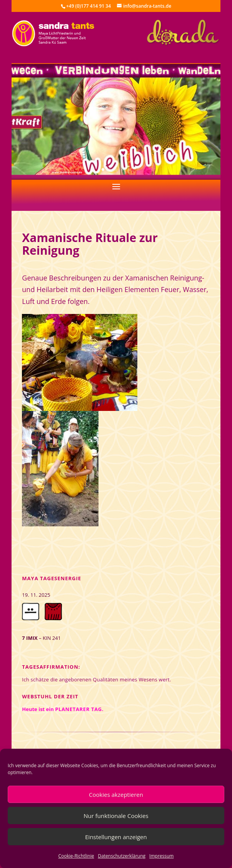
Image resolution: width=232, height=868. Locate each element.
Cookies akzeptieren (116, 795)
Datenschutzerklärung (122, 856)
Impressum (161, 856)
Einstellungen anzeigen (116, 837)
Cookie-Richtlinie (76, 856)
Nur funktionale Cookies (116, 816)
